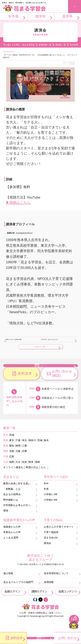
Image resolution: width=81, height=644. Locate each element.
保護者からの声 (12, 538)
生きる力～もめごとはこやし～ (50, 339)
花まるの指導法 (12, 506)
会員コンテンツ (68, 603)
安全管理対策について (56, 585)
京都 (12, 462)
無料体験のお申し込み (44, 371)
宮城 (12, 446)
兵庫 (24, 462)
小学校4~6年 (51, 511)
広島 (12, 468)
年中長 (13, 16)
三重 (24, 457)
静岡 (18, 457)
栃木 (46, 452)
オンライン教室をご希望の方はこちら (25, 479)
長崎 (37, 473)
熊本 (31, 473)
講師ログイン (39, 603)
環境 (6, 522)
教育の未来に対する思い (17, 495)
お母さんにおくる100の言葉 (13, 339)
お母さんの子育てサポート (59, 538)
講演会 (47, 554)
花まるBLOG (51, 549)
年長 (46, 500)
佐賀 (24, 473)
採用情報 (49, 593)
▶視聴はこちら (18, 203)
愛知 (12, 457)
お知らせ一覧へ (40, 347)
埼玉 (24, 452)
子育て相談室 (51, 544)
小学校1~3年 (51, 506)
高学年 (68, 16)
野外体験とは (11, 511)
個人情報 (8, 585)
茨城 (40, 452)
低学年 (41, 16)
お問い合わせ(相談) (62, 385)
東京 (12, 452)
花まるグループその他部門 (18, 593)
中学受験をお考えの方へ (17, 516)
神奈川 (32, 452)
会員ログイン (12, 603)
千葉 (18, 452)
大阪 (18, 462)
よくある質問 (11, 549)
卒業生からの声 (12, 544)
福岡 (12, 473)
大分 (18, 473)
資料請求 (25, 385)
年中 (46, 495)
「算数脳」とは (12, 500)
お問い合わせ (67, 638)
